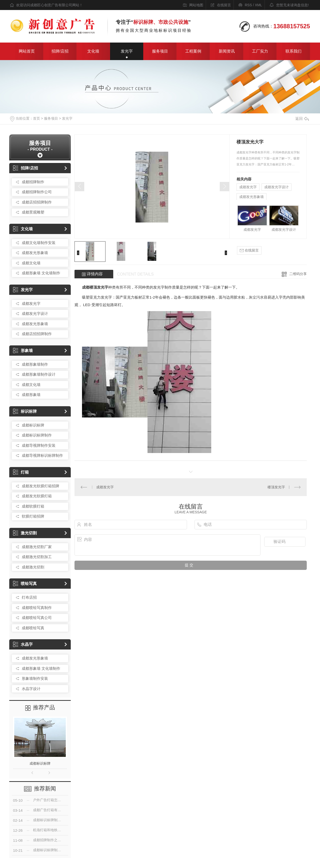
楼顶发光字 (276, 487)
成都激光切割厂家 (37, 547)
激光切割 (25, 533)
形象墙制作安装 (35, 678)
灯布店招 (29, 597)
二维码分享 (298, 274)
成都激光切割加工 (37, 557)
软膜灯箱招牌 (33, 516)
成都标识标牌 (33, 425)
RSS (248, 5)
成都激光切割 (33, 567)
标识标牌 (25, 411)
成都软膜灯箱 (33, 506)
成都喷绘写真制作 (37, 608)
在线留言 (224, 5)
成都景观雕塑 (33, 212)
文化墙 (93, 51)
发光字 (127, 51)
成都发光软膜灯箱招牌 (40, 486)
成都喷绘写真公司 (37, 618)
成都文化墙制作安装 (39, 243)
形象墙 (23, 351)
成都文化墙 (31, 263)
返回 (302, 119)
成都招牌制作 (33, 182)
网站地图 (196, 5)
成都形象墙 (31, 395)
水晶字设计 (31, 689)
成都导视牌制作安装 (39, 445)
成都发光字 (31, 303)
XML (258, 5)
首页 (36, 118)
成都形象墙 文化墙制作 (41, 273)
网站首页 (27, 51)
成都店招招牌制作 (37, 202)
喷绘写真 (25, 584)
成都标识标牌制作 (37, 435)
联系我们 (293, 51)
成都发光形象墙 (35, 253)
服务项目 (160, 51)
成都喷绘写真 (33, 628)
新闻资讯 (227, 51)
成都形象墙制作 (35, 364)
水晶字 (23, 644)
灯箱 (21, 472)
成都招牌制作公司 (37, 192)
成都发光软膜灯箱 (37, 496)
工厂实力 (260, 51)
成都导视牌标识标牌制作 (42, 455)
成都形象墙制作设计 (39, 374)
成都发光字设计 (35, 313)
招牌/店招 (60, 51)
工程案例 (193, 51)
